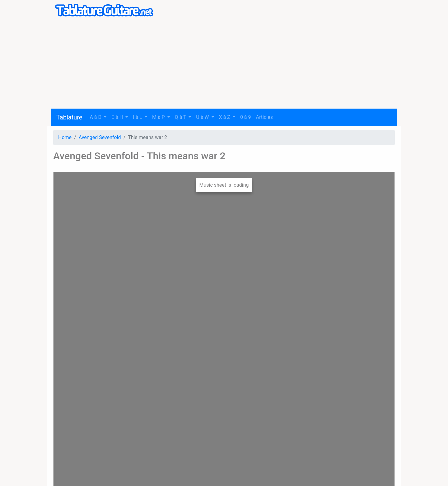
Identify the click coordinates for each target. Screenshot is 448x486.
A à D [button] (96, 117)
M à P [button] (159, 117)
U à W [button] (203, 117)
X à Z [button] (225, 117)
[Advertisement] (224, 65)
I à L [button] (138, 117)
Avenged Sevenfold (100, 137)
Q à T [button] (181, 117)
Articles (264, 117)
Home (65, 137)
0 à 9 (246, 117)
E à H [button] (118, 117)
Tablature (69, 117)
